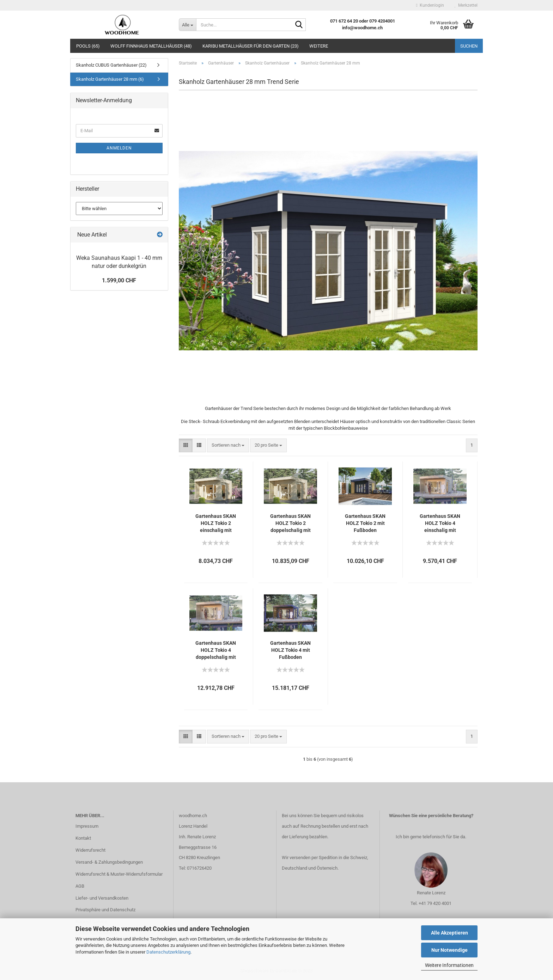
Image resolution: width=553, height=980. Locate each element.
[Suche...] (187, 25)
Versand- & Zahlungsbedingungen (109, 862)
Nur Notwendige (449, 950)
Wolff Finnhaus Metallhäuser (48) (151, 46)
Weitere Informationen (449, 965)
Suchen (469, 46)
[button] (186, 445)
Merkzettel (466, 5)
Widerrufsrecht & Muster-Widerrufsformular (119, 874)
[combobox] (228, 445)
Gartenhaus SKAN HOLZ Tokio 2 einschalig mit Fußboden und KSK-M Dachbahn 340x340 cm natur (216, 523)
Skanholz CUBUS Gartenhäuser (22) (111, 65)
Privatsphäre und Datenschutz (105, 910)
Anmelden (119, 148)
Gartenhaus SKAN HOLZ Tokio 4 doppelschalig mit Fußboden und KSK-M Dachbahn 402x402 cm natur (216, 650)
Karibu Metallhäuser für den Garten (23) (251, 46)
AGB (80, 886)
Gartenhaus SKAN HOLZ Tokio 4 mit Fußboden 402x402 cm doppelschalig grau (290, 650)
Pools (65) (88, 46)
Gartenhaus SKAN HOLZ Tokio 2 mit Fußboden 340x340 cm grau (365, 523)
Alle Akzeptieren (449, 933)
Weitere (319, 46)
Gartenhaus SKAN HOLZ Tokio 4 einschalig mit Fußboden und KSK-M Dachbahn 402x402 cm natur (440, 523)
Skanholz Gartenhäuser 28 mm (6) (110, 79)
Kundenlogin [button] (430, 5)
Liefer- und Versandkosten (102, 898)
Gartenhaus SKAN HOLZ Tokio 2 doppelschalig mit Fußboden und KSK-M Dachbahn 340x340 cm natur (290, 523)
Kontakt (83, 838)
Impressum (87, 826)
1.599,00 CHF (119, 280)
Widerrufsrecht (90, 850)
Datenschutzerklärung (168, 952)
